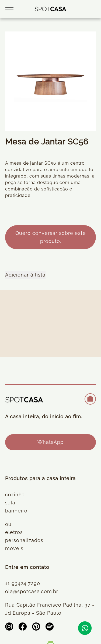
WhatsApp (50, 442)
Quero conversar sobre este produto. (51, 237)
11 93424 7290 (23, 583)
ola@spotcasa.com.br (32, 591)
